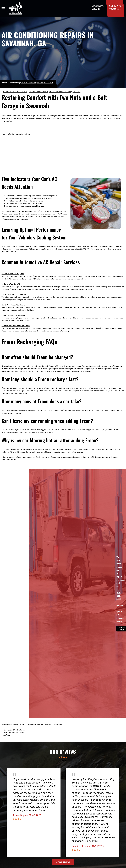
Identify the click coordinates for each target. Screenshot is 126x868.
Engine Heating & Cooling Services (14, 730)
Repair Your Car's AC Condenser (13, 305)
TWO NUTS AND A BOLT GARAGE (15, 92)
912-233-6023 (115, 9)
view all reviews (63, 862)
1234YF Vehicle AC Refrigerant (13, 274)
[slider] (63, 757)
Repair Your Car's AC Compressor (14, 294)
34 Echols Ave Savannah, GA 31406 (32, 83)
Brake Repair (6, 735)
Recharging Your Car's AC (11, 284)
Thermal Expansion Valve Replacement (16, 326)
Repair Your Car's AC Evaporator (13, 315)
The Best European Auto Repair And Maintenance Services (50, 92)
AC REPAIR (76, 92)
